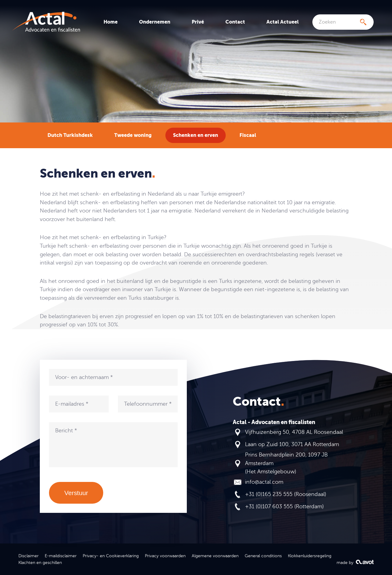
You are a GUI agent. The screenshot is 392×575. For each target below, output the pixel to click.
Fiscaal (248, 135)
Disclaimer (28, 556)
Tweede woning (133, 135)
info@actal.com (264, 482)
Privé (198, 22)
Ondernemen (155, 22)
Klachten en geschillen (40, 562)
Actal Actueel (283, 22)
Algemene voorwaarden (215, 556)
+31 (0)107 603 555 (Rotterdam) (284, 506)
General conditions (263, 556)
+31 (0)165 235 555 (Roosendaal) (286, 494)
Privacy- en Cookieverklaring (111, 556)
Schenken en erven (196, 135)
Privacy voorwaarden (165, 556)
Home (111, 22)
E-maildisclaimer (61, 556)
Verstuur (76, 493)
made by (355, 562)
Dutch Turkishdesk (70, 135)
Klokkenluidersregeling (310, 556)
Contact (235, 22)
